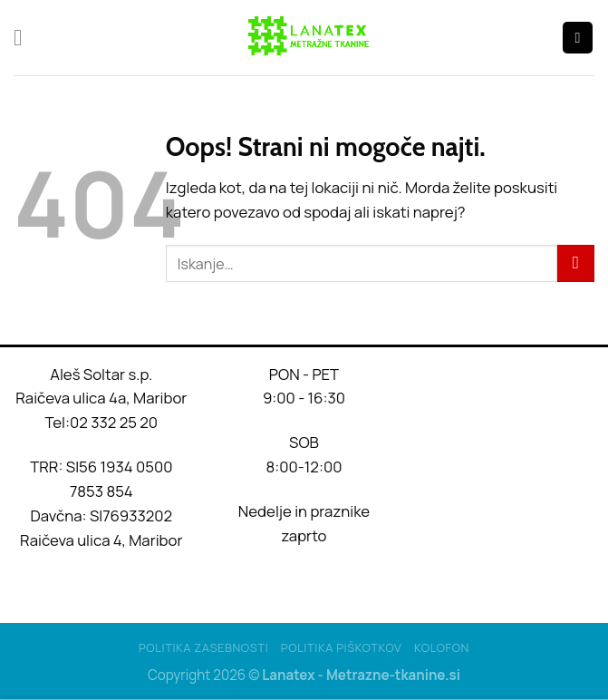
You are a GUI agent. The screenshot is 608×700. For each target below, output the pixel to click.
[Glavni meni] (25, 38)
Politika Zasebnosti (203, 647)
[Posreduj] (576, 263)
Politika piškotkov (342, 647)
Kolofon (442, 647)
